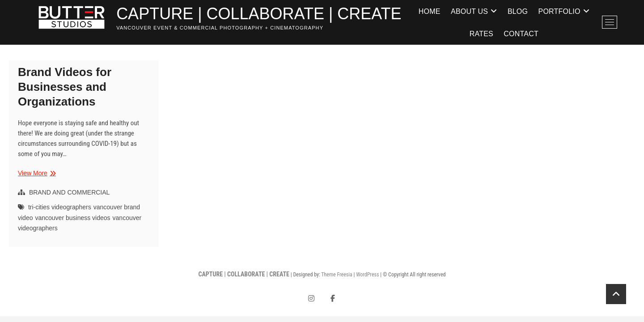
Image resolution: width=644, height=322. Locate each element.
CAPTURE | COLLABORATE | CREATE (259, 14)
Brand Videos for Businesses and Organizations (65, 87)
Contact (521, 33)
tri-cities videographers (60, 207)
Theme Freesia (337, 275)
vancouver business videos (72, 218)
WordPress (367, 275)
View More (36, 173)
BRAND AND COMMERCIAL (69, 192)
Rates (481, 33)
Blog (518, 11)
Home (430, 11)
